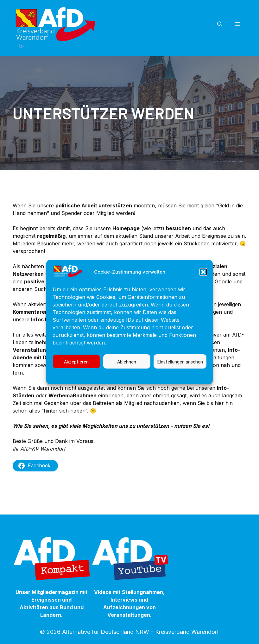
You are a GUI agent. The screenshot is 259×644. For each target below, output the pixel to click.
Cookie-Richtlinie (86, 395)
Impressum (180, 395)
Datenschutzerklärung (136, 395)
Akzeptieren (76, 382)
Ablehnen (127, 382)
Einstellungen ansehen (180, 382)
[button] (203, 292)
